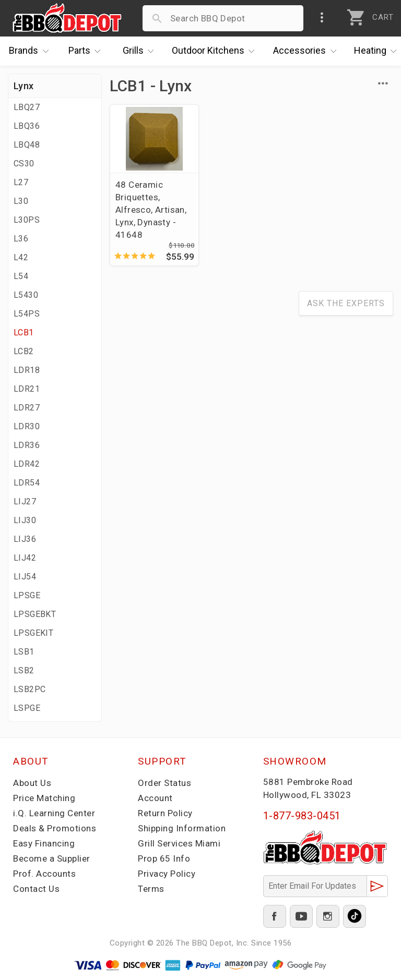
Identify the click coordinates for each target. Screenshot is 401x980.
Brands (31, 51)
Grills (141, 51)
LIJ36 (25, 539)
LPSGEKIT (33, 633)
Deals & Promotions (55, 828)
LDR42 (27, 464)
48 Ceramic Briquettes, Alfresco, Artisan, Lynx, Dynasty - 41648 (151, 210)
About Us (32, 783)
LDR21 (27, 389)
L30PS (27, 220)
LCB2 (24, 351)
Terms (151, 889)
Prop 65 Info (164, 858)
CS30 (24, 164)
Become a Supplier (52, 858)
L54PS (27, 314)
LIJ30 (25, 520)
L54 (21, 276)
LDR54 (27, 483)
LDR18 (27, 370)
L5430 (26, 295)
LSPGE (27, 708)
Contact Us (36, 889)
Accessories (307, 51)
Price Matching (44, 798)
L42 (21, 257)
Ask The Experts (346, 303)
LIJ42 (25, 558)
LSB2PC (30, 689)
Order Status (164, 783)
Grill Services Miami (179, 843)
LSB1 (24, 652)
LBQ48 (27, 145)
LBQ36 (27, 126)
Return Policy (165, 813)
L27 (21, 182)
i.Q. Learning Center (54, 813)
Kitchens (216, 51)
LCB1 (24, 332)
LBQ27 (27, 107)
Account (155, 798)
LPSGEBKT (35, 614)
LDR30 (27, 426)
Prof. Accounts (44, 874)
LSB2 (24, 670)
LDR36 (27, 445)
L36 (21, 239)
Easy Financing (44, 843)
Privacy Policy (167, 874)
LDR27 (27, 408)
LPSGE (27, 595)
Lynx (23, 86)
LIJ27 (25, 501)
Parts (87, 51)
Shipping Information (182, 828)
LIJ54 (25, 577)
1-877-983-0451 (302, 816)
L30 (21, 201)
